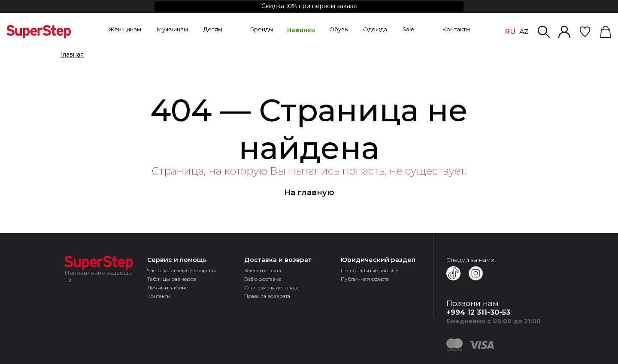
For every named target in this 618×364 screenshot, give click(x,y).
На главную (309, 193)
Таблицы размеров (172, 279)
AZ (524, 32)
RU (510, 32)
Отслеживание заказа (272, 287)
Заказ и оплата (263, 270)
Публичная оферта (365, 279)
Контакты (159, 296)
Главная (72, 55)
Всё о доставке (263, 279)
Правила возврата (267, 296)
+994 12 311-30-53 (478, 312)
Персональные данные (370, 270)
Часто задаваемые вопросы (182, 270)
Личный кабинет (169, 287)
